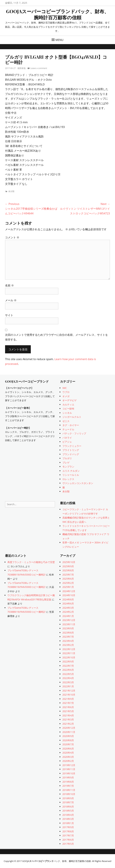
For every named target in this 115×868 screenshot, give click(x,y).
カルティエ (68, 404)
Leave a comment (39, 68)
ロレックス (68, 479)
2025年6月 (68, 579)
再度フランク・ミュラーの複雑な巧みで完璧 (31, 562)
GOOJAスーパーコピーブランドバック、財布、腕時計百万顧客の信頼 (57, 14)
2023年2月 (68, 645)
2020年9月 (68, 736)
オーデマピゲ (70, 400)
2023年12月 (69, 620)
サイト (9, 315)
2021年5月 (68, 711)
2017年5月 (68, 844)
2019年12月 (69, 765)
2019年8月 (68, 782)
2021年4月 (68, 715)
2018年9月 (68, 798)
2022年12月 (69, 649)
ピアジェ (67, 442)
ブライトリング (71, 450)
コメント (12, 237)
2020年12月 (69, 728)
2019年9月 (68, 777)
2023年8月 (68, 633)
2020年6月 (68, 749)
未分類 (11, 191)
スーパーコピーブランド (41, 861)
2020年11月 (69, 732)
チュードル (68, 429)
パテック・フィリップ (74, 433)
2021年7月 (68, 703)
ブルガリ (67, 458)
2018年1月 (68, 823)
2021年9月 (68, 699)
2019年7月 (68, 786)
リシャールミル (71, 475)
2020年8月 (68, 740)
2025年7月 (68, 575)
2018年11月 (69, 790)
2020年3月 (68, 757)
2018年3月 (68, 819)
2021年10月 (69, 695)
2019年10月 (69, 773)
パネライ (67, 438)
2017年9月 (68, 827)
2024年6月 (68, 603)
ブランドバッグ (71, 454)
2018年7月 (68, 802)
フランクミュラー (72, 446)
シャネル (67, 413)
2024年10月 (69, 595)
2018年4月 (68, 815)
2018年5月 (68, 811)
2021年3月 (68, 719)
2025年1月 (68, 587)
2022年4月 (68, 678)
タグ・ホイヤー (71, 425)
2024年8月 (68, 599)
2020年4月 (68, 753)
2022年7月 (68, 666)
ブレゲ (66, 462)
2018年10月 (69, 794)
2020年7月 (68, 744)
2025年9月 (68, 566)
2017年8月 (68, 831)
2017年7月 (68, 835)
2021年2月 (68, 724)
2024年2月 (68, 612)
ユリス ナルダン (71, 471)
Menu (59, 40)
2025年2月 (68, 583)
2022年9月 (68, 661)
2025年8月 (68, 570)
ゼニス (66, 421)
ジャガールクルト (72, 417)
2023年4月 (68, 641)
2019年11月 (69, 769)
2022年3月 (68, 682)
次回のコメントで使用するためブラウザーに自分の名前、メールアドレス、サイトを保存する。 (56, 337)
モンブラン (68, 467)
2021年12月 (69, 691)
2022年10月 (69, 657)
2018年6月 (68, 807)
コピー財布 (68, 409)
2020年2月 (68, 761)
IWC (65, 388)
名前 (9, 285)
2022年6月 (68, 670)
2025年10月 (69, 562)
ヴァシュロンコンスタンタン (78, 483)
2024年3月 (68, 608)
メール (11, 300)
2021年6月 (68, 707)
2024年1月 (68, 616)
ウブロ (66, 392)
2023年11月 (69, 624)
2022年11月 (69, 653)
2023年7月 (68, 637)
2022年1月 (68, 686)
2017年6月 (68, 840)
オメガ (66, 396)
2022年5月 (68, 674)
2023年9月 (68, 628)
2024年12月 (69, 591)
